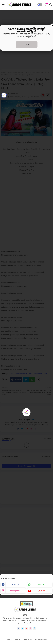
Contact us (27, 640)
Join (26, 44)
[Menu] (3, 4)
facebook (15, 585)
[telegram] (34, 628)
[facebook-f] (19, 628)
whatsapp (42, 585)
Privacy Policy (41, 640)
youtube (42, 591)
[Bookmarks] (46, 5)
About (17, 640)
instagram (15, 591)
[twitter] (23, 628)
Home (9, 640)
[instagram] (30, 628)
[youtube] (26, 628)
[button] (40, 5)
